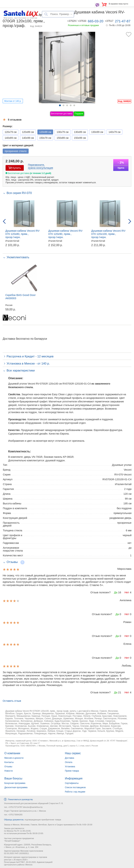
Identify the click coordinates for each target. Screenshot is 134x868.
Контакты (9, 762)
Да (116, 592)
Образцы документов (14, 820)
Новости (8, 771)
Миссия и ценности (14, 758)
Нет (127, 592)
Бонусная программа (15, 783)
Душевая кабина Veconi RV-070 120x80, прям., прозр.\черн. (23, 234)
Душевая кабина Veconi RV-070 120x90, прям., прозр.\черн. (66, 234)
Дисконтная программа (16, 787)
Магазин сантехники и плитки (20, 18)
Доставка (70, 758)
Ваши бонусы (13, 778)
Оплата (69, 762)
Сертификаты (72, 783)
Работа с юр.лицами (75, 792)
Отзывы (8, 767)
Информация (74, 778)
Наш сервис (73, 753)
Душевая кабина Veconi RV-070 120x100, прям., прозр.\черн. (109, 234)
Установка (70, 767)
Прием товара (72, 771)
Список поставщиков (75, 787)
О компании (12, 753)
